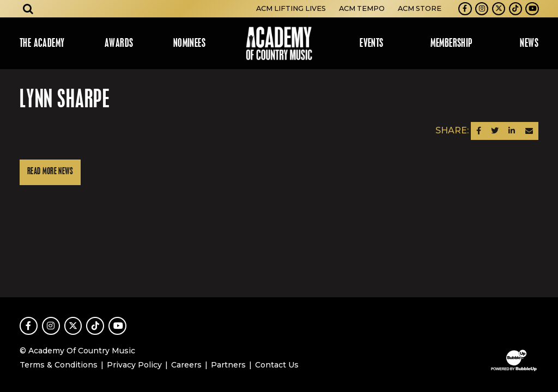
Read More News (50, 172)
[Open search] (28, 9)
